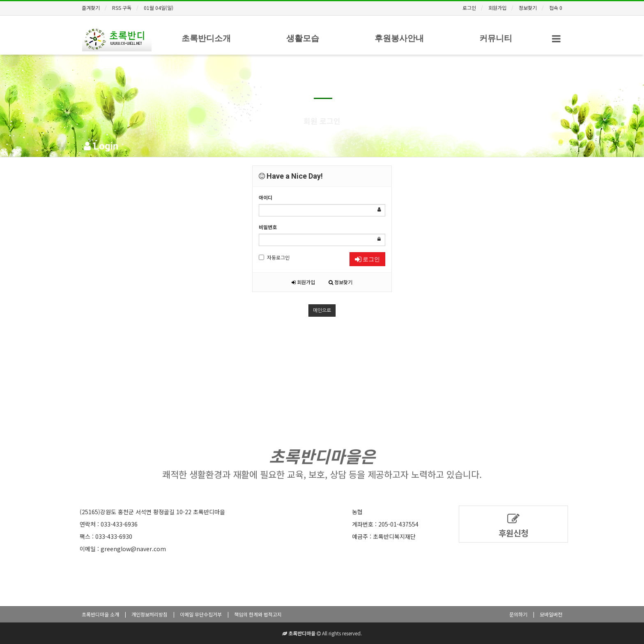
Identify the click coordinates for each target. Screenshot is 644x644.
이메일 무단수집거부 (201, 614)
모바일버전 (551, 614)
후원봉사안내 (399, 38)
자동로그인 (274, 257)
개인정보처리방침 (149, 614)
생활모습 (303, 38)
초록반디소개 (206, 38)
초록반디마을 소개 (100, 614)
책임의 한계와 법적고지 (258, 614)
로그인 (469, 8)
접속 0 (556, 8)
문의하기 (518, 614)
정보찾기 (528, 8)
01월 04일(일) (159, 8)
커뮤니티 (496, 38)
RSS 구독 (122, 8)
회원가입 (497, 8)
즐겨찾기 (91, 8)
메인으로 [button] (322, 310)
